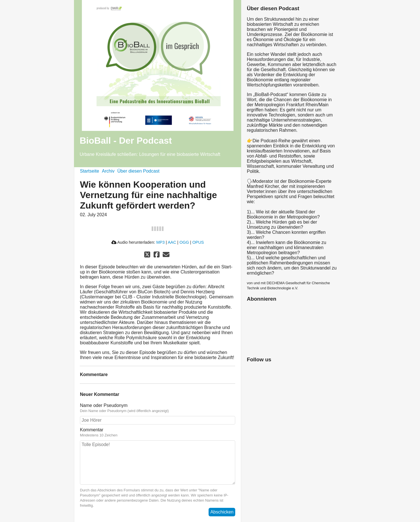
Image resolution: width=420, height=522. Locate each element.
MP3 (160, 242)
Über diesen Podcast (138, 171)
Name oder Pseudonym (104, 405)
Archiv (108, 171)
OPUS (198, 242)
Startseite (90, 171)
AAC (172, 242)
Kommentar (92, 430)
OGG (184, 242)
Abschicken (222, 512)
